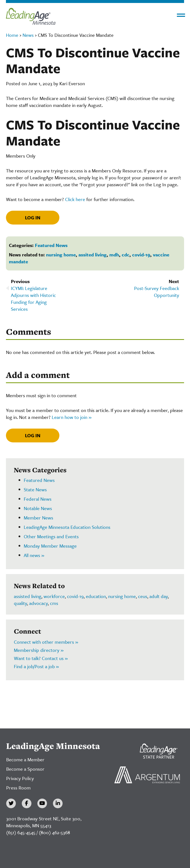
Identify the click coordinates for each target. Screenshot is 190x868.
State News (35, 489)
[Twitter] (11, 803)
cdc (126, 255)
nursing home (61, 255)
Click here (75, 199)
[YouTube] (42, 803)
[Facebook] (27, 803)
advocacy (38, 603)
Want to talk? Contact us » (41, 658)
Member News (38, 518)
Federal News (38, 499)
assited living (93, 255)
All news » (34, 555)
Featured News (51, 245)
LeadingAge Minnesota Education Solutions (67, 527)
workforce (54, 596)
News (28, 35)
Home (12, 35)
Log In (33, 217)
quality (20, 603)
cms (54, 603)
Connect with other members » (46, 642)
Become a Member (25, 759)
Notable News (38, 508)
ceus (143, 596)
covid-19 (141, 255)
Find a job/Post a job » (36, 666)
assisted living (28, 596)
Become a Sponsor (25, 769)
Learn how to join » (72, 417)
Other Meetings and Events (51, 536)
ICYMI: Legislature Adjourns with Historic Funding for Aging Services (33, 299)
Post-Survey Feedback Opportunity (157, 292)
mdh (114, 255)
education (96, 596)
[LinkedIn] (58, 803)
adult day (159, 596)
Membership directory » (39, 650)
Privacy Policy (20, 778)
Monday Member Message (50, 546)
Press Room (18, 788)
